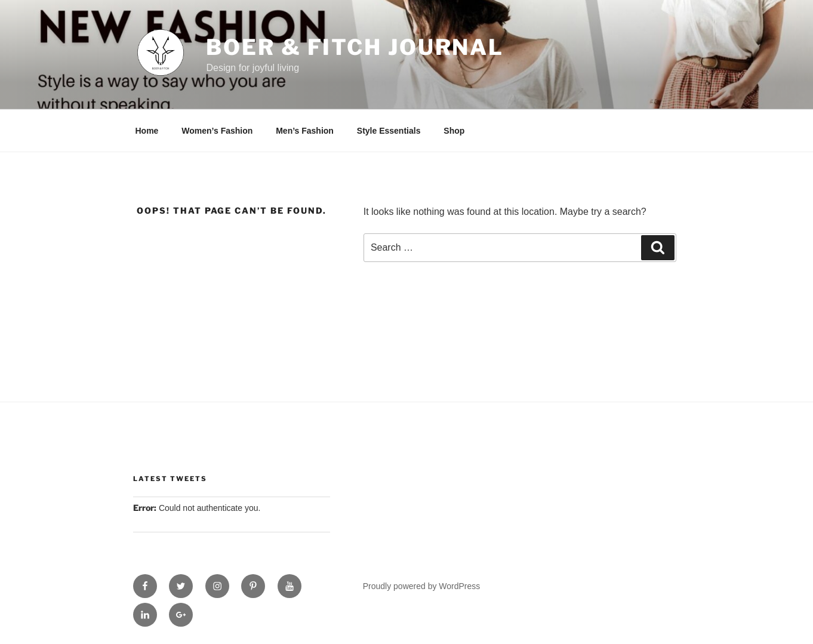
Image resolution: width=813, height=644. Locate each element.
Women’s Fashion (217, 131)
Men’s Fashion (305, 131)
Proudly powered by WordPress (422, 586)
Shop (454, 131)
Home (147, 131)
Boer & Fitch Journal (355, 47)
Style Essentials (389, 131)
